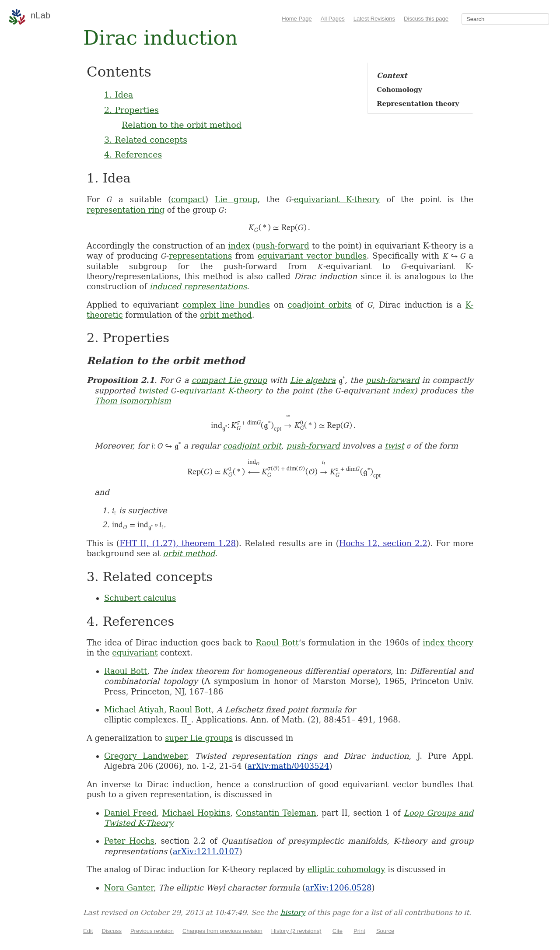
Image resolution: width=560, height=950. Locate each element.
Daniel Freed (130, 813)
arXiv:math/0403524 (289, 766)
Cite (338, 931)
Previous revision (152, 931)
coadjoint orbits (320, 305)
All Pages (333, 19)
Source (385, 931)
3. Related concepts (146, 140)
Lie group (236, 199)
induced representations (198, 286)
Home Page (297, 19)
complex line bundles (226, 305)
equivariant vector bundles (312, 256)
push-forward (282, 246)
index (239, 246)
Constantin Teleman (276, 813)
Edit (88, 931)
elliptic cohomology (346, 869)
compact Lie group (229, 380)
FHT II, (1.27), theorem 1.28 (178, 543)
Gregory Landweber (145, 756)
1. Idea (119, 95)
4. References (133, 154)
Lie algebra (313, 380)
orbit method (226, 315)
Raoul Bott (277, 643)
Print (359, 931)
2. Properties (131, 110)
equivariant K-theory (337, 199)
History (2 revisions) (296, 931)
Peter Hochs (129, 841)
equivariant (135, 653)
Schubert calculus (140, 598)
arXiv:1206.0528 (338, 888)
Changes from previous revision (222, 931)
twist (394, 446)
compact (188, 199)
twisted (153, 391)
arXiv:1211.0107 (206, 851)
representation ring (126, 210)
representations (200, 256)
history (293, 913)
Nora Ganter (129, 888)
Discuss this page (426, 19)
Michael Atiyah (134, 710)
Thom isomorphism (133, 401)
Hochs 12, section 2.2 (383, 543)
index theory (448, 643)
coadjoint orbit (252, 446)
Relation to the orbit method (182, 125)
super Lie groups (199, 738)
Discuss (112, 931)
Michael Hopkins (196, 813)
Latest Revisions (374, 19)
